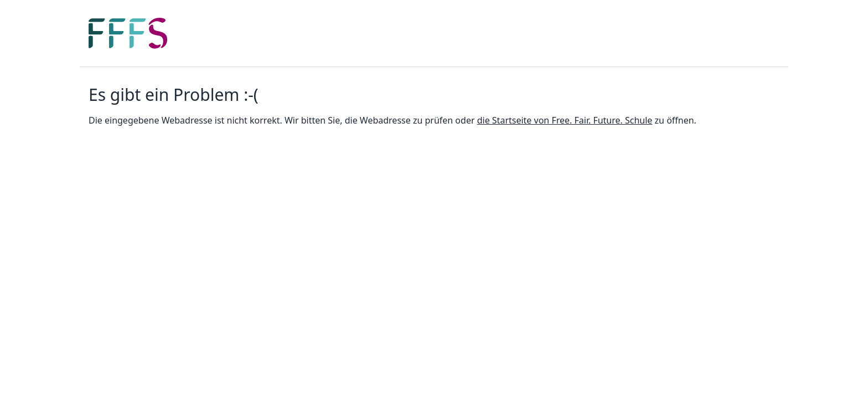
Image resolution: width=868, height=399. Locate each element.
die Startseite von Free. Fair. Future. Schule (565, 120)
